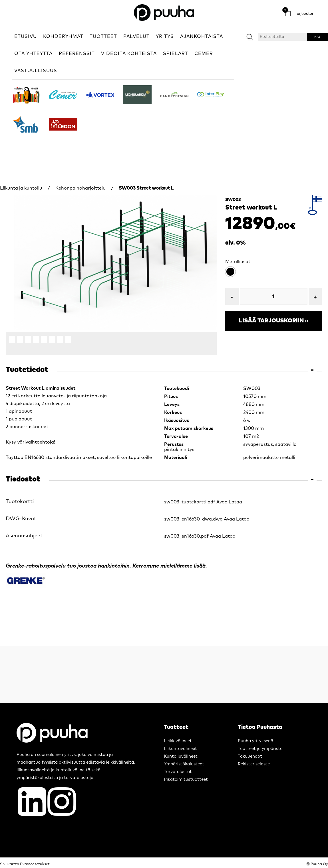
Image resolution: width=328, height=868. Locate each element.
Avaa (222, 502)
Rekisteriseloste (254, 764)
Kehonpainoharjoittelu (81, 188)
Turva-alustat (178, 772)
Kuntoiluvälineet (181, 756)
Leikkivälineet (178, 741)
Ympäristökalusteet (184, 764)
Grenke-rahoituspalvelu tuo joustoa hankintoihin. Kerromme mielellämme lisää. (106, 566)
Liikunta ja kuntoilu (21, 188)
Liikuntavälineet (180, 749)
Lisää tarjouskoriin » (273, 321)
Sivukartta (10, 864)
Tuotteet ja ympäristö (260, 749)
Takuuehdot (250, 756)
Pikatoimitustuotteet (186, 779)
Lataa (235, 502)
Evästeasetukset (35, 864)
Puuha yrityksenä (255, 741)
